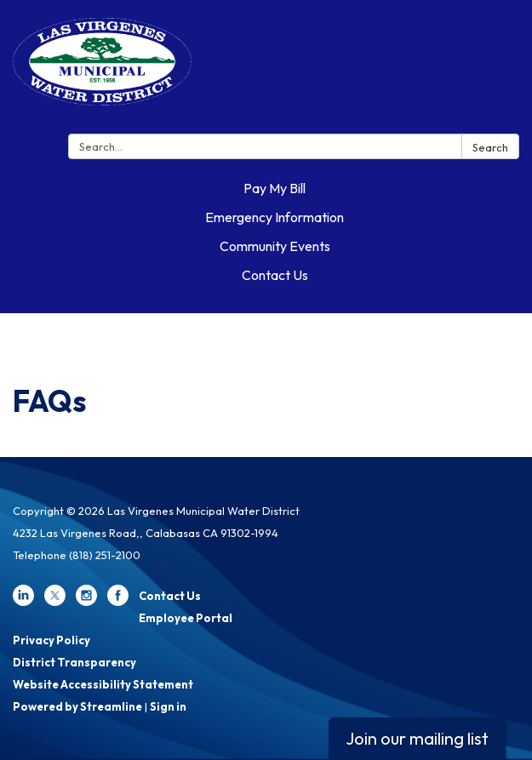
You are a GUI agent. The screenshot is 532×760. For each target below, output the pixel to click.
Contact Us (275, 275)
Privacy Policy (51, 640)
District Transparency (74, 662)
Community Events (275, 246)
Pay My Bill (275, 188)
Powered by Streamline (77, 706)
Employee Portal (186, 618)
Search (490, 147)
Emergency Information (275, 217)
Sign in (168, 706)
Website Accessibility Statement (103, 684)
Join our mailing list (417, 738)
